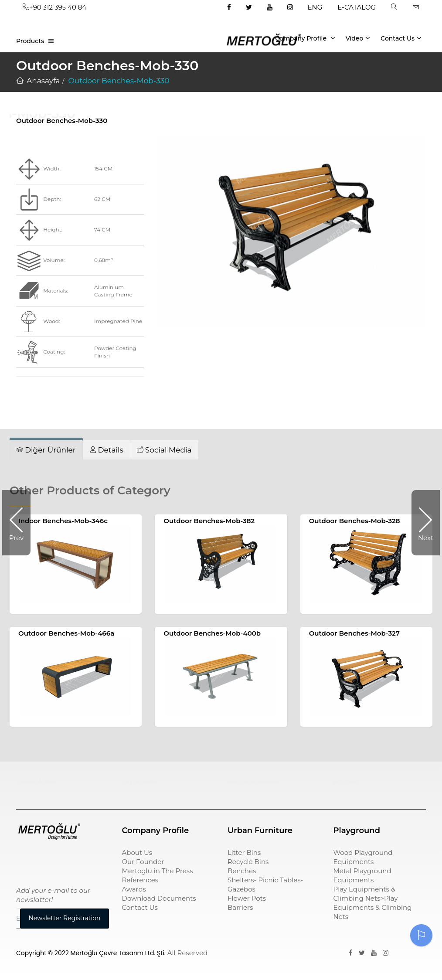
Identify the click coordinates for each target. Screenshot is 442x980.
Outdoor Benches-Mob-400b (212, 633)
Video (358, 38)
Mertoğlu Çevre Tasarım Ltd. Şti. (118, 953)
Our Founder (143, 862)
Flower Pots (247, 898)
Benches (242, 871)
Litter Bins (244, 852)
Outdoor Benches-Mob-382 (209, 521)
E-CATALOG (357, 7)
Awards (134, 889)
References (140, 880)
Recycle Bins (248, 862)
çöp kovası (140, 781)
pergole (347, 781)
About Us (137, 852)
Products (30, 41)
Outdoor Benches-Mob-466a (66, 633)
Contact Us (401, 38)
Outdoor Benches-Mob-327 (354, 633)
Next (422, 523)
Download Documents (159, 898)
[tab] (46, 450)
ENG (315, 7)
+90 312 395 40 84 (54, 7)
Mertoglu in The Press (158, 871)
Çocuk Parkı (36, 781)
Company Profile (305, 38)
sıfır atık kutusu (254, 781)
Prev (20, 523)
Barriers (240, 907)
